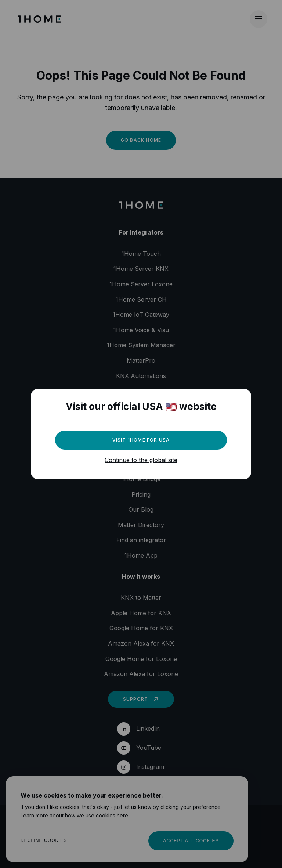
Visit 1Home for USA (141, 440)
